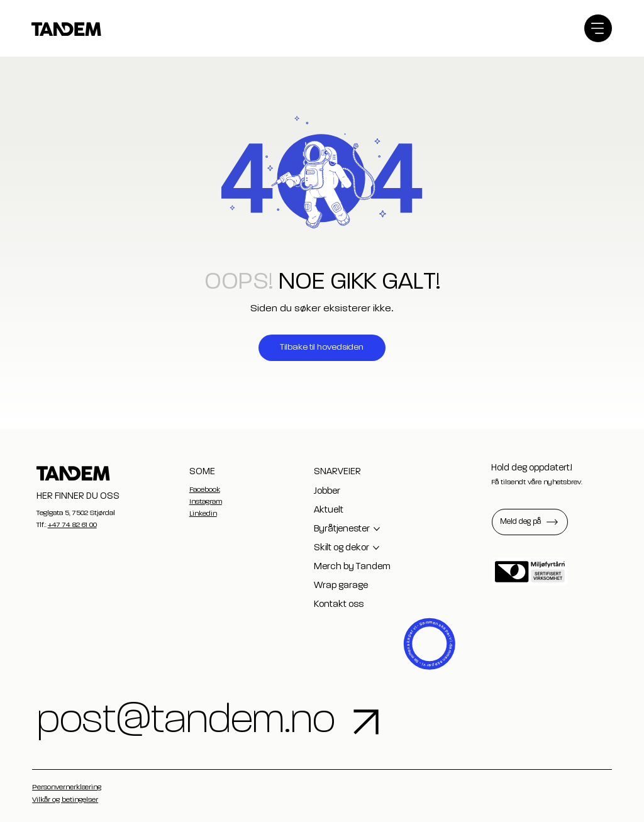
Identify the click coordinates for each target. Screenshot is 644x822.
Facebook (205, 490)
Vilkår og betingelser (65, 800)
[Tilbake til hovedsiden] (322, 348)
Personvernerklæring (67, 787)
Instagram (206, 502)
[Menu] (598, 28)
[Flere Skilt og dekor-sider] (376, 548)
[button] (530, 522)
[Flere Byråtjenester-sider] (377, 529)
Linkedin (203, 514)
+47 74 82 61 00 (72, 525)
